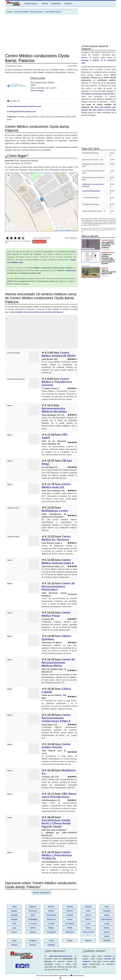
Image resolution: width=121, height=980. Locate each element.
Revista (45, 4)
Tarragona (33, 941)
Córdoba (70, 915)
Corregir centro (39, 242)
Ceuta (33, 915)
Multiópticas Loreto (55, 511)
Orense (14, 932)
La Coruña (33, 924)
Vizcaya (14, 945)
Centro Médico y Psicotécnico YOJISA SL (57, 855)
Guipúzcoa (51, 919)
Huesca (88, 919)
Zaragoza (51, 945)
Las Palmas (70, 924)
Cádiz (88, 911)
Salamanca (70, 932)
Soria (14, 941)
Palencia (33, 932)
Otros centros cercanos (42, 238)
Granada (14, 919)
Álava (14, 907)
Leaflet (56, 230)
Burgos (51, 911)
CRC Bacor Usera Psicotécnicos (59, 795)
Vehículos (105, 268)
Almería (70, 907)
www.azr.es (80, 975)
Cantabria (107, 911)
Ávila (107, 907)
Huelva (70, 919)
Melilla (70, 928)
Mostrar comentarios (41, 893)
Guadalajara (33, 919)
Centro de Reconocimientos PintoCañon (58, 586)
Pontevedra (51, 932)
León (88, 924)
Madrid (33, 928)
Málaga (51, 928)
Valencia (88, 941)
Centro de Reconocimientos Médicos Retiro (58, 663)
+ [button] (8, 176)
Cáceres (70, 911)
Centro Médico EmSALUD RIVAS (59, 354)
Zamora (33, 945)
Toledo (70, 941)
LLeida (107, 924)
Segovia (107, 932)
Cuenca (88, 915)
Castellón (14, 915)
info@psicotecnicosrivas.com (23, 112)
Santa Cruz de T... (88, 933)
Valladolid (107, 941)
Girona (107, 915)
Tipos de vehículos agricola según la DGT (109, 272)
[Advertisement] (41, 34)
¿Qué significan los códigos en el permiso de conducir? (108, 245)
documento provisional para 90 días (98, 94)
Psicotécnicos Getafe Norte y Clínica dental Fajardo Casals (56, 823)
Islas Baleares (107, 919)
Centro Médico (72, 66)
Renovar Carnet (32, 4)
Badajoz (14, 911)
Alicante (51, 907)
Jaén (14, 924)
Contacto (69, 4)
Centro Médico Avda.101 (56, 486)
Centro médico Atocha (56, 746)
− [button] (8, 179)
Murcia (88, 928)
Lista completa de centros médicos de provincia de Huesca (36, 312)
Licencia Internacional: (91, 191)
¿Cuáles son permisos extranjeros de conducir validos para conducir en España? (108, 259)
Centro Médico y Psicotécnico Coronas (57, 382)
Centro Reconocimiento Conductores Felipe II (56, 718)
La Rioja (51, 924)
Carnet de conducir (108, 240)
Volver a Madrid (71, 238)
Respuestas (56, 4)
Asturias (88, 907)
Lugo (14, 928)
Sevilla (107, 936)
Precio (84, 58)
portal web (71, 270)
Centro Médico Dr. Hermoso (56, 538)
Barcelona (33, 911)
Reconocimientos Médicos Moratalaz (54, 410)
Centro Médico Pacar (56, 614)
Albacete (33, 907)
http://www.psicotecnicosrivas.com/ (25, 106)
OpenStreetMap (65, 230)
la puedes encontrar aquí (94, 224)
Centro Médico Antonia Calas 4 (58, 561)
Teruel (51, 941)
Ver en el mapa (37, 91)
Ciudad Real (51, 915)
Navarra (107, 928)
